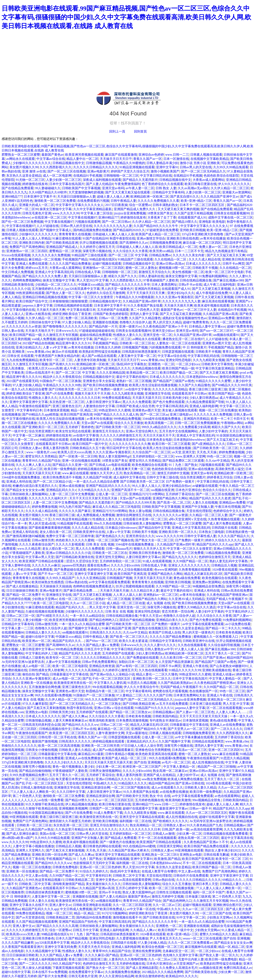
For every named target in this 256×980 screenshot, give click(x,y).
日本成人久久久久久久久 (203, 264)
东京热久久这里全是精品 (24, 176)
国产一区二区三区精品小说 (52, 482)
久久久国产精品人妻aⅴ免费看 (98, 645)
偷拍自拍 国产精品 (35, 674)
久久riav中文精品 (217, 461)
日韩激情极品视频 (99, 163)
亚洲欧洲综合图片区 (227, 905)
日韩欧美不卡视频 (205, 268)
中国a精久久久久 (105, 783)
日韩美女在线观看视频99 (232, 213)
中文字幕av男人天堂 (40, 557)
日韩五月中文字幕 (97, 649)
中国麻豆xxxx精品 (91, 285)
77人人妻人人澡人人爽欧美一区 (33, 792)
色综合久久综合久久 (217, 490)
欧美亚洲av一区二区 (36, 641)
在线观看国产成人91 (192, 217)
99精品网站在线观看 (54, 440)
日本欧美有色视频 (228, 632)
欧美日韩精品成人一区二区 (178, 247)
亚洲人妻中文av (60, 905)
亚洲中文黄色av (107, 880)
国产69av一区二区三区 (102, 641)
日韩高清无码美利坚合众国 (41, 725)
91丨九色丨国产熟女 (183, 465)
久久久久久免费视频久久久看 (158, 201)
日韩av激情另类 (43, 540)
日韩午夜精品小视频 (120, 754)
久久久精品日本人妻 (145, 590)
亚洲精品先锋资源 (102, 666)
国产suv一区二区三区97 (216, 331)
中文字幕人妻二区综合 (97, 213)
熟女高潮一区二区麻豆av (170, 771)
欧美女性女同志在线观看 (73, 431)
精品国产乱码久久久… (72, 607)
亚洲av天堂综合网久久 (142, 431)
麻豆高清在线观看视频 (218, 301)
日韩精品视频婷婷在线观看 (73, 305)
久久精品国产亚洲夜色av (24, 888)
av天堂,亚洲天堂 (183, 452)
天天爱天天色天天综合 (94, 947)
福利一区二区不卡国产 (209, 892)
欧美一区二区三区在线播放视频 (172, 888)
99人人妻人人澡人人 (146, 486)
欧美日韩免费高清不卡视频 (62, 477)
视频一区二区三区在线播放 (218, 410)
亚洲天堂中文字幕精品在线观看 (142, 817)
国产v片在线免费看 (60, 393)
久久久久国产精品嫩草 (18, 943)
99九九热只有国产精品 (75, 507)
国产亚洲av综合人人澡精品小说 (112, 674)
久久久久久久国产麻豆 (75, 511)
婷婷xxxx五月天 (37, 268)
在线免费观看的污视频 (93, 201)
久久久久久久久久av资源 (23, 326)
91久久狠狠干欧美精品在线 (45, 804)
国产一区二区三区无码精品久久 (203, 171)
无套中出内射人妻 (191, 959)
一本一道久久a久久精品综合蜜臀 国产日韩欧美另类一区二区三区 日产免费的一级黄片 (63, 389)
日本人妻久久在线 (41, 901)
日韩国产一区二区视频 (105, 808)
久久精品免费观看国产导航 (205, 402)
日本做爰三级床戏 (198, 896)
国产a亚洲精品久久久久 (114, 368)
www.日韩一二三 (177, 155)
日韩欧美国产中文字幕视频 (81, 188)
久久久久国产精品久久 (234, 536)
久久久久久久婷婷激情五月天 (121, 435)
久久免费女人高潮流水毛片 (178, 968)
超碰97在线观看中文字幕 (75, 339)
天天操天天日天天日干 (116, 159)
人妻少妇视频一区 (35, 620)
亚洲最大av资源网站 (236, 192)
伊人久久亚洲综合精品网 (116, 976)
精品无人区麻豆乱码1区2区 (203, 574)
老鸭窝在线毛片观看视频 (170, 691)
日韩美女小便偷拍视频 (41, 750)
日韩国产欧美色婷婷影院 (111, 314)
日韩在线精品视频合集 (196, 280)
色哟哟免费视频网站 (27, 280)
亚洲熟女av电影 (36, 712)
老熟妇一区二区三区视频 (134, 381)
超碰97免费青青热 (196, 322)
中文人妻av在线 (189, 871)
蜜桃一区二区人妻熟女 (141, 268)
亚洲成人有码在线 (19, 482)
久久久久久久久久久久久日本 (80, 398)
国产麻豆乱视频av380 (228, 280)
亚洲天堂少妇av (163, 331)
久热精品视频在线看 (146, 368)
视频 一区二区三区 (59, 913)
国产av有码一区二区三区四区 (137, 666)
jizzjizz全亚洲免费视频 (130, 213)
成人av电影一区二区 (36, 666)
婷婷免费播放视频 (232, 452)
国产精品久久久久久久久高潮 (57, 926)
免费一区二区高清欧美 (81, 318)
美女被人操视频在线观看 (180, 410)
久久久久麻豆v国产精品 (102, 955)
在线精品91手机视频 (88, 176)
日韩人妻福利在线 (151, 276)
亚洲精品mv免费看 (221, 318)
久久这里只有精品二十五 (33, 519)
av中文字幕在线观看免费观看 (109, 582)
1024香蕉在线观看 (225, 570)
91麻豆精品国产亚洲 (116, 628)
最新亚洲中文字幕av (173, 808)
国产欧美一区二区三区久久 (129, 637)
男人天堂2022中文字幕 (92, 280)
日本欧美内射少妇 (175, 398)
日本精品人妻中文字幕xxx (207, 326)
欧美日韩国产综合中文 (32, 301)
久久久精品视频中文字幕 (43, 951)
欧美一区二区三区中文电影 (225, 272)
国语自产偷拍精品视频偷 (137, 620)
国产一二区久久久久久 (227, 729)
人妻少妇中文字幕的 (213, 431)
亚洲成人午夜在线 (195, 666)
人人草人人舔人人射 (127, 595)
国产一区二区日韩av (116, 222)
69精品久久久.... (234, 880)
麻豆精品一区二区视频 (45, 259)
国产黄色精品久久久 (110, 536)
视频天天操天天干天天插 (92, 393)
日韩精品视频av (163, 712)
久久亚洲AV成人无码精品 (186, 599)
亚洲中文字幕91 (167, 167)
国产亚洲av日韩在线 (190, 783)
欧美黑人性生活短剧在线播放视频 (153, 385)
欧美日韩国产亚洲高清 (76, 414)
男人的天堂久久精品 (167, 322)
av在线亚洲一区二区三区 (49, 217)
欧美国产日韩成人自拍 (165, 632)
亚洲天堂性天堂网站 (110, 557)
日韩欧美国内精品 (165, 716)
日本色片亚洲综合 (188, 490)
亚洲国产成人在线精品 (159, 775)
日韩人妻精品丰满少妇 (162, 163)
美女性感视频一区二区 (188, 272)
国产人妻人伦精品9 (100, 184)
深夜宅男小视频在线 (97, 251)
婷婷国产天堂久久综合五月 (130, 171)
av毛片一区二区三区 (176, 762)
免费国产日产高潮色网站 (27, 247)
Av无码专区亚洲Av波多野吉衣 (23, 662)
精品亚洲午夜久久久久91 (73, 343)
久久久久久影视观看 (70, 544)
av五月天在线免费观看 (172, 704)
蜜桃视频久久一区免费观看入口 (216, 637)
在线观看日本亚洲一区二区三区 (145, 519)
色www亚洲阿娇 (166, 570)
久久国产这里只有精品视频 (193, 213)
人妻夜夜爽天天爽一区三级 (131, 469)
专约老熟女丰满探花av (165, 720)
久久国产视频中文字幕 (174, 741)
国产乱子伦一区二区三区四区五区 (107, 679)
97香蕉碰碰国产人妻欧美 (161, 280)
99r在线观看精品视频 (107, 687)
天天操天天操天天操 (114, 590)
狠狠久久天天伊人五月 (106, 473)
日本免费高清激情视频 (132, 720)
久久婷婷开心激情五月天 (97, 247)
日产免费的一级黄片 (189, 540)
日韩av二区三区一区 (20, 616)
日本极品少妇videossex (121, 528)
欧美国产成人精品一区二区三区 (158, 234)
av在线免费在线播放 (174, 792)
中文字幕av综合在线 (51, 159)
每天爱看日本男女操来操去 (75, 779)
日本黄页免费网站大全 (189, 695)
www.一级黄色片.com (41, 452)
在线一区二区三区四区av (76, 599)
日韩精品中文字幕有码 (168, 192)
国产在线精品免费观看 (18, 188)
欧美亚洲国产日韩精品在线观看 (42, 561)
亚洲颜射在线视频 (105, 322)
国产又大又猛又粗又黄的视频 (181, 314)
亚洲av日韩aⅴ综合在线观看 (114, 708)
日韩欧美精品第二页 (80, 880)
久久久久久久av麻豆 (46, 565)
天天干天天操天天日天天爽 (146, 293)
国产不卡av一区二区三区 (55, 574)
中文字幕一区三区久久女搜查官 (91, 297)
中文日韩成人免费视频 (18, 272)
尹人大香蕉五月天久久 (166, 938)
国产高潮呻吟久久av (134, 243)
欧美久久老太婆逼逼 (133, 641)
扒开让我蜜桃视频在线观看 (99, 243)
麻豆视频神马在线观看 (201, 947)
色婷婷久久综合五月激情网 (106, 293)
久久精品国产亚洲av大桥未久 (129, 850)
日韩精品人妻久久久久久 (43, 632)
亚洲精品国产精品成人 (62, 247)
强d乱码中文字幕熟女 (131, 364)
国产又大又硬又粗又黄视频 (211, 289)
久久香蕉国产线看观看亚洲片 (22, 947)
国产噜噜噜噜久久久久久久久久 (65, 326)
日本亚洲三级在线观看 (205, 704)
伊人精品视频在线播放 (81, 804)
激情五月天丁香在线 (30, 859)
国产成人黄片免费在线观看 (222, 523)
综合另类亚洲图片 (41, 431)
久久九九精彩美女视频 (209, 360)
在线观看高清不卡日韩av (189, 393)
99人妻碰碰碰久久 (48, 188)
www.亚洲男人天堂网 (190, 456)
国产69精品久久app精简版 (40, 414)
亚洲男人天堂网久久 (30, 850)
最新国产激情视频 (45, 741)
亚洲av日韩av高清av (170, 264)
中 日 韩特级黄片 (195, 347)
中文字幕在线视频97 (82, 217)
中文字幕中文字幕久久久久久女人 (80, 205)
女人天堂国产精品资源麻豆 (174, 662)
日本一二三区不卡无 (189, 251)
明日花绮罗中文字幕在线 (124, 448)
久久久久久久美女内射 (189, 255)
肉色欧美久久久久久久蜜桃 (75, 540)
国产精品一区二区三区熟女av (130, 712)
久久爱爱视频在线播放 (132, 938)
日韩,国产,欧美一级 (175, 829)
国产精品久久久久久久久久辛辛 (128, 285)
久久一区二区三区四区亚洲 (132, 905)
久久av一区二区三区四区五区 (113, 800)
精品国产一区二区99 (24, 209)
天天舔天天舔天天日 (147, 398)
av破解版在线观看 (205, 486)
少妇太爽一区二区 (108, 767)
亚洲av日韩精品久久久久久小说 (68, 553)
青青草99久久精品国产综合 (41, 461)
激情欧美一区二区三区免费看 (55, 201)
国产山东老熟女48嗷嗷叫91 (229, 666)
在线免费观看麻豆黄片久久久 (91, 440)
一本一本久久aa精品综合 (87, 616)
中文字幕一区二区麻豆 (29, 435)
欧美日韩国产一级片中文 (90, 444)
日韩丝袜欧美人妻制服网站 (29, 494)
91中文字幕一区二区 (191, 917)
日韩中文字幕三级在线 (163, 477)
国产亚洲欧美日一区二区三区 (43, 427)
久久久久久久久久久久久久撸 (130, 444)
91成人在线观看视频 (157, 561)
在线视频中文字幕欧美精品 (210, 159)
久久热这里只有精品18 (71, 829)
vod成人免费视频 (44, 339)
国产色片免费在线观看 (169, 402)
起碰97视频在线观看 (107, 264)
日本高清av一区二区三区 (189, 750)
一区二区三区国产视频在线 (115, 540)
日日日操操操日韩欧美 (22, 590)
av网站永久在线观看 (20, 159)
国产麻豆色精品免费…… (81, 590)
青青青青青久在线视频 (75, 234)
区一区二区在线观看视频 (224, 708)
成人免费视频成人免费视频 (96, 515)
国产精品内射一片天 (103, 326)
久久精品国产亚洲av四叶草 (142, 301)
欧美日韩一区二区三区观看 (171, 444)
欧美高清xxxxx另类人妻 (23, 934)
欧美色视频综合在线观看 (150, 465)
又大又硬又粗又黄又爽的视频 (178, 209)
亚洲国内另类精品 (147, 289)
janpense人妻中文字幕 (37, 305)
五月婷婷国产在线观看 (113, 310)
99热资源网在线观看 (30, 293)
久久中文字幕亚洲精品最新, (93, 209)
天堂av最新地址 (137, 733)
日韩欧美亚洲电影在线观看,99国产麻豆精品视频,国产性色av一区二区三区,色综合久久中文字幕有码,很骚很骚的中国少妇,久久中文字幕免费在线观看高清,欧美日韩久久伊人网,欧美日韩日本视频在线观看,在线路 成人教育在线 (126, 17)
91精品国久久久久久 (133, 783)
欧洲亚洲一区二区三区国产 (142, 767)
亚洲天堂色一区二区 (158, 335)
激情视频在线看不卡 (127, 917)
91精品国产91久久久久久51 (154, 708)
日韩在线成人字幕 (88, 272)
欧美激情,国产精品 (167, 859)
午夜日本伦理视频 (228, 507)
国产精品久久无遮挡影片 (140, 180)
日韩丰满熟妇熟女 (165, 205)
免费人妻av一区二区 (213, 247)
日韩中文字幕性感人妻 (200, 536)
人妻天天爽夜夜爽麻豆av (70, 720)
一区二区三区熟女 (108, 704)
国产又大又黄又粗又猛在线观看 (128, 192)
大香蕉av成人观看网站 (208, 180)
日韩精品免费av (160, 255)
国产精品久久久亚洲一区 (70, 465)
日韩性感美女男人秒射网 (46, 670)
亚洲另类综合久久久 (140, 536)
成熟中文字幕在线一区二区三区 (230, 217)
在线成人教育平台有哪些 (159, 871)
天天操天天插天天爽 (178, 305)
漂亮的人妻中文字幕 (144, 314)
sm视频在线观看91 (226, 335)
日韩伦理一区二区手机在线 (57, 737)
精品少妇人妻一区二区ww (20, 440)
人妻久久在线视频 (205, 502)
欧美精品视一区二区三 (142, 373)
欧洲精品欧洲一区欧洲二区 (150, 196)
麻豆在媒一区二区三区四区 (202, 243)
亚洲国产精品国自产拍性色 (78, 922)
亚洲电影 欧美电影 (212, 222)
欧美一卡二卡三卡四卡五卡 (230, 419)
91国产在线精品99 (95, 238)
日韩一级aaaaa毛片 (119, 549)
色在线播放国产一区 (204, 691)
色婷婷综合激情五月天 (215, 557)
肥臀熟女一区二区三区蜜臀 (21, 155)
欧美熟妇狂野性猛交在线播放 (100, 352)
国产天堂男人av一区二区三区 (188, 729)
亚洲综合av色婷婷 (151, 155)
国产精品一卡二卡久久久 (223, 628)
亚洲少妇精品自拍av (176, 486)
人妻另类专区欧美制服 (90, 360)
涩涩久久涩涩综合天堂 (82, 561)
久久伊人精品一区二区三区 (230, 188)
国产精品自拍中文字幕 (154, 528)
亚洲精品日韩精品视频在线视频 (45, 297)
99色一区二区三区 (220, 456)
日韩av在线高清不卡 (40, 373)
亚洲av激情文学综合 (151, 238)
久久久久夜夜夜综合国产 (37, 544)
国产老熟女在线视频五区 (150, 628)
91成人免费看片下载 (108, 813)
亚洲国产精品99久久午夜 (149, 729)
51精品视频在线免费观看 (223, 553)
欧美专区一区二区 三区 (56, 360)
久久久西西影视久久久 (56, 167)
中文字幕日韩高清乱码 (172, 406)
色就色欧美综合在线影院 (221, 176)
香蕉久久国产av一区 (147, 159)
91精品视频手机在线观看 (75, 523)
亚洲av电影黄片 (98, 171)
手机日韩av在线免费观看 (35, 570)
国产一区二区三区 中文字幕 (128, 255)
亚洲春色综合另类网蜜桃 (153, 750)
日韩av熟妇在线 (76, 582)
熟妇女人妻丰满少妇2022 (223, 850)
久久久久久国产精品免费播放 (70, 264)
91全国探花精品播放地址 (234, 435)
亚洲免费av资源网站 (206, 582)
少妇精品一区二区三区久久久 (56, 285)
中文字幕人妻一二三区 (18, 628)
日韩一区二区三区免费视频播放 (197, 423)
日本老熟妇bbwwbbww (202, 377)
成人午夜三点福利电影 (219, 285)
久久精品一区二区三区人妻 (208, 515)
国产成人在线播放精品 (22, 586)
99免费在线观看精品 (116, 398)
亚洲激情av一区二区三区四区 (27, 251)
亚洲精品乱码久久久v (61, 490)
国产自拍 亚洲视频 (147, 762)
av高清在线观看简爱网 (206, 829)
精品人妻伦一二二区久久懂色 (157, 674)
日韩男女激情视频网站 (105, 771)
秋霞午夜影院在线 (122, 238)
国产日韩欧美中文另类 (132, 796)
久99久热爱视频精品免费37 (29, 775)
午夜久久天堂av (150, 616)
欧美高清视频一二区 (159, 423)
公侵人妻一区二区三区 (112, 494)
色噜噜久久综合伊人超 (135, 322)
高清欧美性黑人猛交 (230, 469)
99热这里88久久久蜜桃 (115, 410)
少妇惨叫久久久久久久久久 (32, 163)
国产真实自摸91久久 (185, 196)
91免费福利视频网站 (213, 276)
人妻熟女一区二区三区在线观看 (178, 343)
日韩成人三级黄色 (32, 658)
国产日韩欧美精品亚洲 (62, 243)
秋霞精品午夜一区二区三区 (105, 691)
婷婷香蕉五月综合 (220, 477)
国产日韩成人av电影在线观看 (110, 465)
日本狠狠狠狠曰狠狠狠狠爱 (68, 301)
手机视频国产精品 (75, 259)
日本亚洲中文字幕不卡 (40, 196)
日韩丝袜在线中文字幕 (45, 322)
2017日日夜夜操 (116, 205)
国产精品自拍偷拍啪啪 (35, 771)
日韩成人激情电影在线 (37, 787)
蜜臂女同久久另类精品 (41, 456)
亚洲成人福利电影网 (204, 406)
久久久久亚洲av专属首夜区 (174, 297)
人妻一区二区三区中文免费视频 (72, 494)
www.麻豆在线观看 (75, 473)
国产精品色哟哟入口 (104, 620)
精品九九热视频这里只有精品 (226, 251)
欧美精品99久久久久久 (182, 976)
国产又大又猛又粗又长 (223, 440)
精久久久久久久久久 (103, 829)
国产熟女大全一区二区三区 (154, 540)
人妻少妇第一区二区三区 (64, 180)
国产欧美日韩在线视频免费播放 (105, 385)
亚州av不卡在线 (110, 892)
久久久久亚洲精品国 (111, 373)
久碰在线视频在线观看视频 (45, 611)
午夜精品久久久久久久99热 (62, 385)
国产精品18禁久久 (185, 222)
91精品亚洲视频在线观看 (137, 167)
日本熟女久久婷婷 (108, 347)
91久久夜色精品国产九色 (204, 825)
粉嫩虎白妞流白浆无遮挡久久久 (35, 486)
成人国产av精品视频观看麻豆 (113, 750)
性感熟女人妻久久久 (127, 335)
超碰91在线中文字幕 (40, 637)
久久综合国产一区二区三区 (151, 452)
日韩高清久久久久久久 (106, 632)
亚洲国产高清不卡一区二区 (130, 490)
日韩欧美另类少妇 (62, 712)
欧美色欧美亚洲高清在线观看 (156, 754)
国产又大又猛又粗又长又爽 (226, 255)
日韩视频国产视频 (135, 347)
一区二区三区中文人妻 (200, 310)
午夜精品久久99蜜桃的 (129, 163)
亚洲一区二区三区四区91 (226, 750)
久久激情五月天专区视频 (60, 335)
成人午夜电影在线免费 (212, 293)
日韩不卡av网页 (233, 264)
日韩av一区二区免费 (113, 318)
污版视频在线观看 (212, 465)
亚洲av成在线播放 (201, 469)
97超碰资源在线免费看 (162, 230)
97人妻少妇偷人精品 (76, 322)
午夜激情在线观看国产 (35, 406)
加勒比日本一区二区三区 (136, 662)
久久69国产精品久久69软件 (48, 192)
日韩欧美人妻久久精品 (75, 750)
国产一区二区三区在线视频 (67, 171)
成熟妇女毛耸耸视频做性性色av (184, 318)
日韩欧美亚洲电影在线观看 (92, 905)
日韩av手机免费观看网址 (99, 662)
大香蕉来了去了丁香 (162, 217)
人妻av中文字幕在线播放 (63, 662)
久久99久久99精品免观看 (231, 167)
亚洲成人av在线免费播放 (227, 725)
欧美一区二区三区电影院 (51, 603)
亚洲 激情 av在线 (34, 171)
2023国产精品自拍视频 (38, 343)
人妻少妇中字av (188, 775)
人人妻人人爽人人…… (232, 712)
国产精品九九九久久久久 (180, 557)
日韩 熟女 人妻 (166, 188)
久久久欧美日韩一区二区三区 (181, 658)
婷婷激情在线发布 (35, 184)
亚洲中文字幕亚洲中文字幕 (29, 402)
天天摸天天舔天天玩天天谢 (41, 473)
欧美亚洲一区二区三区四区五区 (72, 733)
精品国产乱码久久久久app (215, 544)
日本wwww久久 (67, 331)
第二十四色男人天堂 (145, 310)
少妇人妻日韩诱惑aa (204, 398)
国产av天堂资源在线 (30, 917)
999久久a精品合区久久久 (159, 427)
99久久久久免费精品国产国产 (106, 699)
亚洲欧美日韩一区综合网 (49, 855)
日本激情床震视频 (56, 410)
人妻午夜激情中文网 (110, 733)
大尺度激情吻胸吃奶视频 (86, 192)
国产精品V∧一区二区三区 (112, 339)
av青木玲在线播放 (213, 238)
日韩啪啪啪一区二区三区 (121, 176)
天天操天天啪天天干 (40, 331)
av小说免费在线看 (238, 624)
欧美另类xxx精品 (161, 251)
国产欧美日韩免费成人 (109, 909)
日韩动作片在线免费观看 (46, 758)
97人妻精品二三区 (129, 695)
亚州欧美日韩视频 (193, 230)
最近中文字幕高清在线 (237, 838)
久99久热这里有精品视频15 (72, 519)
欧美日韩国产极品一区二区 (179, 373)
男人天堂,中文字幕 (102, 607)
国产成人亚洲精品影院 (142, 968)
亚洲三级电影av (181, 414)
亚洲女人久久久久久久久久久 (189, 565)
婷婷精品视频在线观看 (94, 469)
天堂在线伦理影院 (199, 511)
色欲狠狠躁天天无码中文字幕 (94, 863)
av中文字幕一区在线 (141, 909)
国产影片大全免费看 (53, 976)
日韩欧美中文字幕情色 (217, 364)
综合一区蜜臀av (140, 205)
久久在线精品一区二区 (171, 259)
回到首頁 (140, 131)
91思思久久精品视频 (142, 683)
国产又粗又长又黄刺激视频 (46, 708)
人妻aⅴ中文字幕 (118, 532)
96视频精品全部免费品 (208, 586)
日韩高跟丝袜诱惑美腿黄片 (141, 352)
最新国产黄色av (52, 155)
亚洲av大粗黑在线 (38, 314)
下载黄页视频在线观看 (68, 968)
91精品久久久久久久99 (185, 670)
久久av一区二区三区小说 (87, 603)
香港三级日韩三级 (62, 515)
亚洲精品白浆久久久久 (172, 620)
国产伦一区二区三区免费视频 (22, 222)
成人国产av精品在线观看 (99, 356)
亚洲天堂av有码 (113, 188)
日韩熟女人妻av (30, 448)
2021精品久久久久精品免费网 (162, 972)
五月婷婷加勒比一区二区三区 (153, 456)
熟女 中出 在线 (160, 796)
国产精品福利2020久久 (129, 230)
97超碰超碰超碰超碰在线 (97, 331)
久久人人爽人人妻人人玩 (33, 465)
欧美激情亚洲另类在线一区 (73, 683)
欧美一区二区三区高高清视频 (59, 746)
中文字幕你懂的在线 (21, 310)
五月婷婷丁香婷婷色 (80, 427)
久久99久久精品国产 (60, 578)
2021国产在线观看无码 (22, 381)
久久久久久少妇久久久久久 (64, 762)
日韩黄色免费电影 (65, 867)
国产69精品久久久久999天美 (232, 385)
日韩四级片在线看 (224, 528)
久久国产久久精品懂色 (145, 318)
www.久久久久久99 (66, 213)
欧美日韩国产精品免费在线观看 (207, 846)
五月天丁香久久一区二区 (223, 653)
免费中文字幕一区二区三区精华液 (70, 536)
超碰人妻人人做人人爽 (113, 196)
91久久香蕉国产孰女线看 (145, 305)
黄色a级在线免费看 (187, 578)
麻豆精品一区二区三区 (114, 729)
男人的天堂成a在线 (42, 523)
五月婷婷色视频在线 (149, 800)
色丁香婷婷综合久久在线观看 (162, 184)
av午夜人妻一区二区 (140, 188)
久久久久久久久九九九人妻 (113, 226)
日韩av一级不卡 (200, 808)
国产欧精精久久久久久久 (170, 821)
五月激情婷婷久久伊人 (48, 289)
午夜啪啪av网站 (232, 423)
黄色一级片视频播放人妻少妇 (73, 767)
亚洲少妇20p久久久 (181, 293)
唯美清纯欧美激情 (102, 720)
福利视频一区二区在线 (135, 821)
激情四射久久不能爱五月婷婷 (70, 821)
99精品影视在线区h (103, 259)
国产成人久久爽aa (75, 716)
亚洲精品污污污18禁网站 (147, 494)
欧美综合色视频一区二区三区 (163, 947)
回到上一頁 (117, 131)
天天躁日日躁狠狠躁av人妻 (76, 196)
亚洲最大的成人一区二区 (37, 205)
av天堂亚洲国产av (186, 964)
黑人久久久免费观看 (137, 402)
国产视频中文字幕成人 (56, 230)
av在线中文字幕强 (138, 389)
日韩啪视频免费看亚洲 (165, 243)
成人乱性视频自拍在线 (208, 762)
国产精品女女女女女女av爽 (25, 490)
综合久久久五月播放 (129, 423)
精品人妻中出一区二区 (82, 159)
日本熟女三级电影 (211, 532)
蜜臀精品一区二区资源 (65, 251)
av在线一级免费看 (51, 800)
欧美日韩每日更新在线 (201, 184)
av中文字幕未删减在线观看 (194, 737)
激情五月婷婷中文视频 (173, 473)
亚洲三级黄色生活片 (67, 406)
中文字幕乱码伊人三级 (41, 653)
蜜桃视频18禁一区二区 (175, 268)
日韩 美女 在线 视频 (100, 544)
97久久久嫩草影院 (35, 704)
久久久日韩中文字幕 (71, 792)
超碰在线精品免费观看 (96, 335)
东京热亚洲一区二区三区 (67, 402)
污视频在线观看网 (88, 222)
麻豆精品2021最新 (91, 754)
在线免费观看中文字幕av (86, 972)
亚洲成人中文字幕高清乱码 (54, 272)
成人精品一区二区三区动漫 (126, 603)
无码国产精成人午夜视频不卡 (227, 599)
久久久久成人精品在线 (205, 259)
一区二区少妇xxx (188, 364)
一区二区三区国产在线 (216, 913)
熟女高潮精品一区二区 (140, 473)
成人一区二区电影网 (57, 176)
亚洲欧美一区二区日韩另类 (100, 746)
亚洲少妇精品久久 (29, 347)
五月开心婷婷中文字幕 (132, 888)
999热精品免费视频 (127, 419)
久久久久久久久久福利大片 (48, 498)
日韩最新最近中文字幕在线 (69, 674)
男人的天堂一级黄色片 (117, 289)
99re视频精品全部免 (207, 800)
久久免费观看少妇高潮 (194, 427)
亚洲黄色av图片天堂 (216, 343)
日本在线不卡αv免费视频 (49, 972)
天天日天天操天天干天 (159, 435)
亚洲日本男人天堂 (205, 884)
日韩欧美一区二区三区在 (137, 343)
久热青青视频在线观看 (224, 519)
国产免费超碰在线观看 (70, 570)
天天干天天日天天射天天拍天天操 (94, 498)
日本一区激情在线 (176, 159)
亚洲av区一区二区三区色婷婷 (100, 867)
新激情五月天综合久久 (155, 272)
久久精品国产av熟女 (39, 829)
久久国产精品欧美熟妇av (175, 683)
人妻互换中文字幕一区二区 (137, 356)
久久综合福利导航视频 (224, 645)
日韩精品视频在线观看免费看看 (226, 834)
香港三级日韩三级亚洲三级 (208, 389)
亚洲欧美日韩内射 (32, 243)
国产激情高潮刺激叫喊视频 (25, 536)
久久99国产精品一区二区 (190, 561)
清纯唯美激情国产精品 (68, 884)
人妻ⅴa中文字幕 (55, 347)
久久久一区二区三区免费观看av (190, 943)
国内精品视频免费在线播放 (92, 230)
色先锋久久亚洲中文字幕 (180, 955)
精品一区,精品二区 (84, 410)
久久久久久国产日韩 (158, 695)
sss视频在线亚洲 (162, 490)
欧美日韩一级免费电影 (60, 469)
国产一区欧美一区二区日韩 (78, 456)
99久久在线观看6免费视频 (53, 695)
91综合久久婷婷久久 (94, 871)
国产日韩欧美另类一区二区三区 (118, 427)
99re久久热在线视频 (108, 523)
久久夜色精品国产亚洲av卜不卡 (165, 326)
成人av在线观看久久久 (167, 787)
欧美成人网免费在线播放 (185, 779)
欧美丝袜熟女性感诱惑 (48, 582)
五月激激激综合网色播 (45, 687)
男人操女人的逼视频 (37, 968)
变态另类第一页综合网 (178, 611)
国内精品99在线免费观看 (94, 917)
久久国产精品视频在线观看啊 (37, 922)
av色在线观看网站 (227, 796)
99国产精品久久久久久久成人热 (116, 414)
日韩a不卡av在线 (190, 285)
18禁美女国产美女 (160, 213)
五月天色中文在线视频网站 (178, 431)
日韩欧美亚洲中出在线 (129, 440)
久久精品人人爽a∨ (143, 930)
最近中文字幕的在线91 (132, 377)
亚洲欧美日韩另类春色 (145, 553)
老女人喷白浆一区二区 (56, 532)
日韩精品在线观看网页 (208, 741)
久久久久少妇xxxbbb (125, 565)
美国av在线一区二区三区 (57, 834)
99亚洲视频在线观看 (24, 817)
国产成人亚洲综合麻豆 (22, 834)
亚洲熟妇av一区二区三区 (161, 595)
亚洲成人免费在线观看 (32, 264)
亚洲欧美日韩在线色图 (183, 238)
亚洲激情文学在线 (158, 393)
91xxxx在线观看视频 (16, 255)
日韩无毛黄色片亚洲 (37, 213)
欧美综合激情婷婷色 (150, 976)
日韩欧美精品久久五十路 (87, 448)
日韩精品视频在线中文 (68, 163)
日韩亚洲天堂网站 (170, 846)
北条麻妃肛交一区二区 (178, 951)
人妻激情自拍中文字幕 (99, 406)
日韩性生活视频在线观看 (174, 892)
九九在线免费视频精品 (22, 360)
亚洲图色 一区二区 (161, 364)
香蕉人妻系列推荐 (56, 448)
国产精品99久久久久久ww (80, 725)
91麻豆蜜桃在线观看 (67, 238)
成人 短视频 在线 (158, 603)
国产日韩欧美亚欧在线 (159, 917)
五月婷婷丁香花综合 (180, 494)
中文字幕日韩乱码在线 (156, 176)
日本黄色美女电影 (159, 440)
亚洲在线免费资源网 (147, 951)
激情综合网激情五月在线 (134, 515)
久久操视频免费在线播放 (123, 972)
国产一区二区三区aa (154, 414)
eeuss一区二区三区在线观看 (202, 938)
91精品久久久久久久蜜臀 (213, 381)
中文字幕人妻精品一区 (225, 679)
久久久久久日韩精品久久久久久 (96, 167)
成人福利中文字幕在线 (129, 477)
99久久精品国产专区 (67, 964)
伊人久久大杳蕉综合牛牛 (141, 687)
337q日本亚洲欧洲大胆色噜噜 (203, 234)
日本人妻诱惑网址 (164, 285)
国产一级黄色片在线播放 (117, 842)
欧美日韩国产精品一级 (25, 335)
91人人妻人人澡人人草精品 (32, 238)
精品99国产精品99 (240, 658)
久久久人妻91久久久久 (160, 645)
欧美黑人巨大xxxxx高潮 (45, 368)
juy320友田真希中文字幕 (82, 289)
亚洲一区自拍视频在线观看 (81, 461)
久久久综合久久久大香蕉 (130, 251)
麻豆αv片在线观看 (65, 352)
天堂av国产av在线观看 (97, 423)
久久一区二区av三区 (28, 469)
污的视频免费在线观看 (165, 347)
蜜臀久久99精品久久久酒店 (197, 607)
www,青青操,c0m (39, 352)
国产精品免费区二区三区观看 (183, 461)
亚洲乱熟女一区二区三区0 (226, 699)
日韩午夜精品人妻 (123, 201)
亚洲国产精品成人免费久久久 (135, 209)
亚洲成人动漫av (223, 674)
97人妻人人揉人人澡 (189, 649)
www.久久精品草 (29, 549)
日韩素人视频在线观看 (206, 155)
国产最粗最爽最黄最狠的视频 (49, 528)
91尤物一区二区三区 (30, 180)
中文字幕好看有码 (138, 691)
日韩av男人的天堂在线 (196, 167)
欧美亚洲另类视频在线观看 (84, 155)
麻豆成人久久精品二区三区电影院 (116, 507)
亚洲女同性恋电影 (178, 360)
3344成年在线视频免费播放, (162, 419)
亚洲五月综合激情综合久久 (109, 825)
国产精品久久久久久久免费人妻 (45, 276)
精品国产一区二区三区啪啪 (217, 767)
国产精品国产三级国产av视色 (173, 381)
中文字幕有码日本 (29, 410)
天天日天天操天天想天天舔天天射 (108, 762)
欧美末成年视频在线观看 (212, 305)
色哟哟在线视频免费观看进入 (94, 586)
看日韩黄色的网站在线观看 (102, 846)
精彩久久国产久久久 (123, 276)
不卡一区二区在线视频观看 (157, 838)
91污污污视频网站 (115, 913)
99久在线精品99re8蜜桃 (139, 846)
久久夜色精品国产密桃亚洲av (227, 595)
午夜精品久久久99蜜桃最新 (135, 297)
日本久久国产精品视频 (72, 938)
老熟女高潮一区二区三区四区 (199, 838)
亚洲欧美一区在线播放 (37, 683)
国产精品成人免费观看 (121, 838)
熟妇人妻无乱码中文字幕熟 (229, 561)
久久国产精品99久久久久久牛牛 (156, 226)
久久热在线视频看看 (192, 645)
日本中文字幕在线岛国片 (67, 184)
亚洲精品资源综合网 (96, 787)
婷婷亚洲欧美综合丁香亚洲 (72, 314)
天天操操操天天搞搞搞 (56, 586)
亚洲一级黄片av (130, 326)
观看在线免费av (98, 565)
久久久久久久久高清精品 (170, 389)
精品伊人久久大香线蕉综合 (62, 377)
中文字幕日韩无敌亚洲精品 (215, 368)
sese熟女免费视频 (154, 779)
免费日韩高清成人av (238, 968)
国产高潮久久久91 (62, 364)
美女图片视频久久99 (24, 167)
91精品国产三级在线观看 (89, 255)
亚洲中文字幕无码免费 (61, 947)
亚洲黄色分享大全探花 (99, 381)
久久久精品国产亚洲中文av (219, 196)
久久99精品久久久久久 (94, 490)
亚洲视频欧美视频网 (73, 808)
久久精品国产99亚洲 (97, 477)
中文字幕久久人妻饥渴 (110, 683)
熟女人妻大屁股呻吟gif (115, 456)
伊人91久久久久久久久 (234, 184)
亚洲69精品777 (12, 196)
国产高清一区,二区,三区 (174, 502)
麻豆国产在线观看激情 (121, 155)
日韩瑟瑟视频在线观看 (178, 352)
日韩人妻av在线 (13, 331)
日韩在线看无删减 (216, 855)
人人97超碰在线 (48, 226)
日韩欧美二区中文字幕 (129, 876)
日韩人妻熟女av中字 (159, 649)
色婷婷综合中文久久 (228, 511)
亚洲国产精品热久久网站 (170, 498)
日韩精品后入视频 (224, 565)
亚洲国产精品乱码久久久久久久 (108, 486)
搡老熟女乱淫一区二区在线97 (183, 339)
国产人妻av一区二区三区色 (195, 712)
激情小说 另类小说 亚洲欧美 (200, 163)
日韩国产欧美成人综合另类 (135, 406)
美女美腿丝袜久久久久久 (103, 884)
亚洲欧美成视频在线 (217, 670)
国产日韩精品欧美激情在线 (75, 557)
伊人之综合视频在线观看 (135, 570)
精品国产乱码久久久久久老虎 (210, 498)
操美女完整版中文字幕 (56, 209)
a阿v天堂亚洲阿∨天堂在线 (188, 519)
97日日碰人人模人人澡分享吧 (142, 746)
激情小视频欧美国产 (165, 171)
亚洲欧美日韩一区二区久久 (178, 532)
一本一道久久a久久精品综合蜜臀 (201, 922)
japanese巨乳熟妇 (74, 565)
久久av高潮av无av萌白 (193, 188)
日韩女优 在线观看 (20, 356)
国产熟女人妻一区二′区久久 (66, 293)
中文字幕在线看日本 (81, 310)
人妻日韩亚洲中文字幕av (103, 402)
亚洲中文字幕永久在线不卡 (29, 905)
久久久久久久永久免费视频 (51, 255)
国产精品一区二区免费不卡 (25, 595)
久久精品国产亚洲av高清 (220, 314)
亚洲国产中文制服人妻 (198, 507)
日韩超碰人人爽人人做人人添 (113, 234)
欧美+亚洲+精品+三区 (196, 201)
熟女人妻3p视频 (140, 511)
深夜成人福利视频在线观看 (102, 180)
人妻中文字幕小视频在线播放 (33, 846)
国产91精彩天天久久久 (52, 616)
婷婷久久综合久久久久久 (223, 540)
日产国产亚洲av (214, 658)
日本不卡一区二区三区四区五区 (202, 205)
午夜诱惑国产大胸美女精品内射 (57, 356)
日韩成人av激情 (163, 834)
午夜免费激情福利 (127, 184)
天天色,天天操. (207, 452)
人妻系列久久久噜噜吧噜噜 (128, 959)
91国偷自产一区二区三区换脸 (60, 381)
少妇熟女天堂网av (44, 599)
